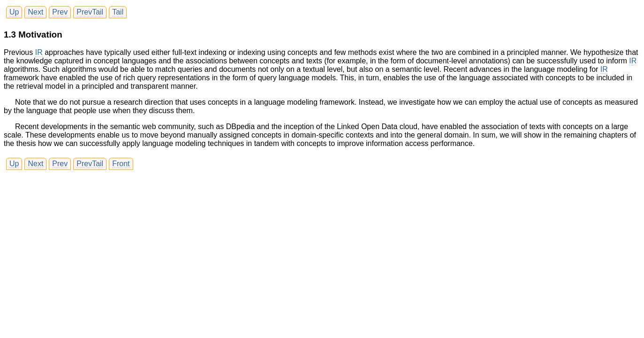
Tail (118, 12)
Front (121, 164)
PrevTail (90, 12)
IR (39, 52)
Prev (60, 12)
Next (35, 12)
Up (14, 12)
